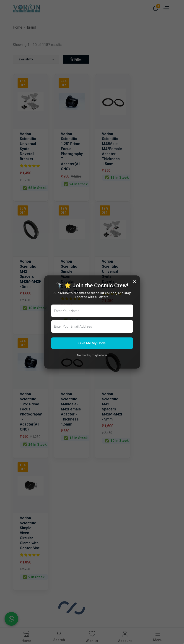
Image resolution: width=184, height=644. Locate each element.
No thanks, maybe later (92, 355)
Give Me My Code (92, 343)
